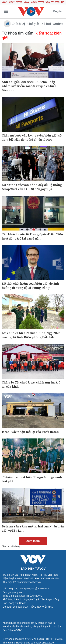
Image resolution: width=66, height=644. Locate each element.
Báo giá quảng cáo (13, 592)
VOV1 (5, 2)
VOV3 (19, 2)
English (58, 11)
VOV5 (34, 2)
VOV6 (41, 2)
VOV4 (26, 2)
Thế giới (33, 24)
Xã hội (46, 24)
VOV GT (50, 2)
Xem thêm (33, 541)
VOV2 (12, 2)
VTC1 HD (60, 2)
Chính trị (18, 24)
